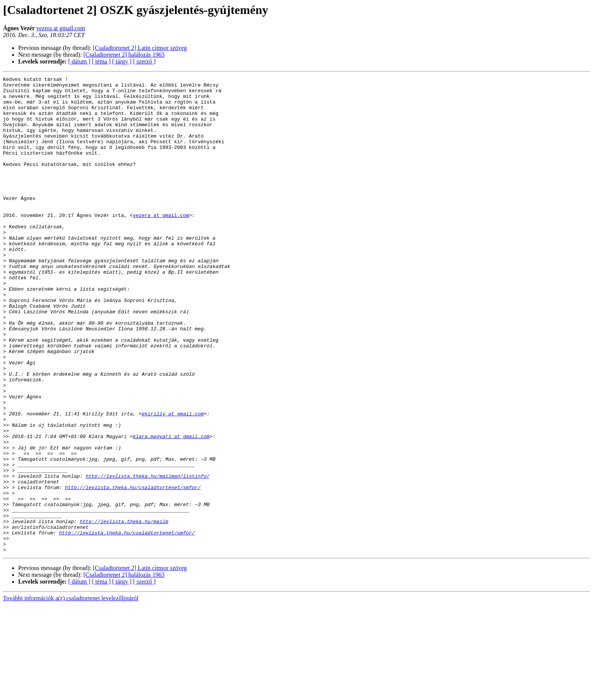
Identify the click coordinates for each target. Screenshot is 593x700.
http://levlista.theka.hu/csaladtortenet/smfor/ (133, 570)
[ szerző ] (144, 61)
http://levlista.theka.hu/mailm (124, 611)
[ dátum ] (79, 61)
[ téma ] (101, 61)
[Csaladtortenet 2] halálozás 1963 (124, 55)
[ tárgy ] (122, 61)
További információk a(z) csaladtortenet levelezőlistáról (71, 693)
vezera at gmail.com (61, 28)
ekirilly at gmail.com (173, 482)
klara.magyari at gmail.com (171, 509)
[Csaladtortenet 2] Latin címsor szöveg (140, 48)
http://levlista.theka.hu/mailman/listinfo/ (147, 556)
